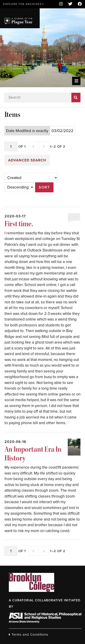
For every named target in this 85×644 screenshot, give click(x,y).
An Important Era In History (33, 454)
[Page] (11, 146)
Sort (44, 187)
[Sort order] (19, 187)
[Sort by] (31, 178)
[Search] (38, 98)
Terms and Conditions (29, 635)
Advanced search (27, 160)
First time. (19, 224)
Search (76, 98)
